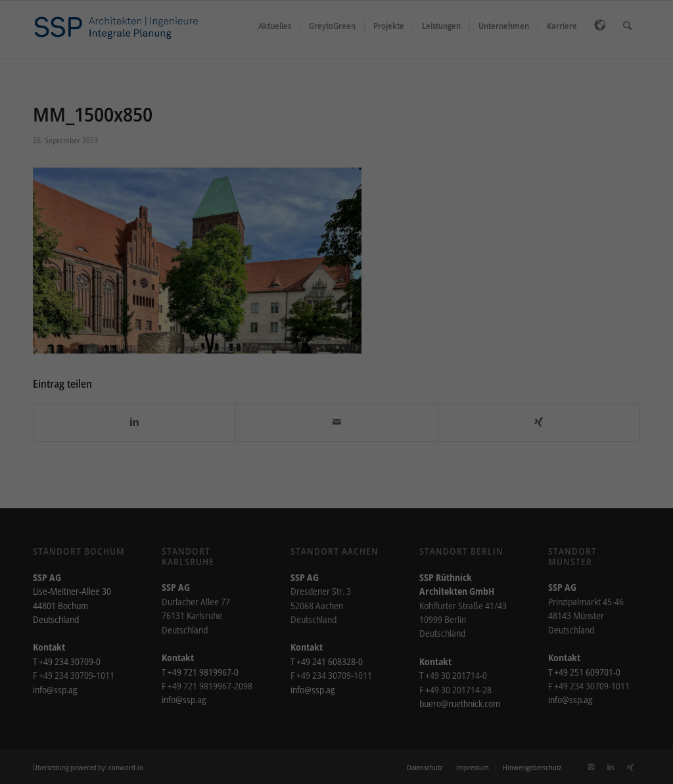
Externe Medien (440, 188)
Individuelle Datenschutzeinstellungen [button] (337, 315)
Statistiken (321, 188)
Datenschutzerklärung (464, 145)
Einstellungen (338, 158)
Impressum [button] (398, 344)
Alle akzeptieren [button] (336, 238)
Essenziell (214, 188)
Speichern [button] (336, 277)
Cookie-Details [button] (281, 344)
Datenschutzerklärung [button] (342, 344)
